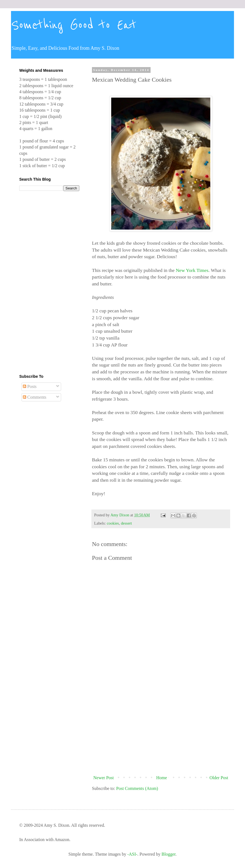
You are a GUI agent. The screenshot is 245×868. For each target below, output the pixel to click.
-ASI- (132, 854)
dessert (126, 523)
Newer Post (104, 778)
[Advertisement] (161, 728)
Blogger (169, 854)
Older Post (219, 778)
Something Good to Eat (74, 25)
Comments (35, 397)
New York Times (192, 270)
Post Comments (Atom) (137, 788)
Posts (30, 386)
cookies (113, 523)
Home (162, 778)
